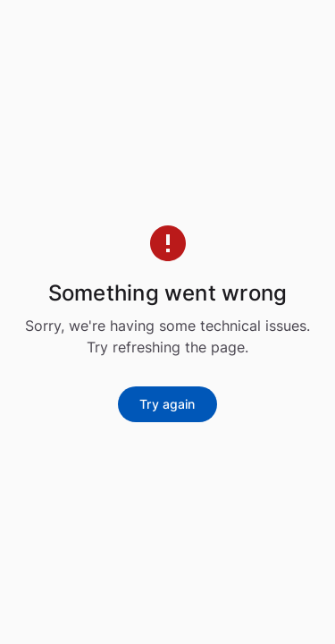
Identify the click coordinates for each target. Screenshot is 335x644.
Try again (167, 404)
